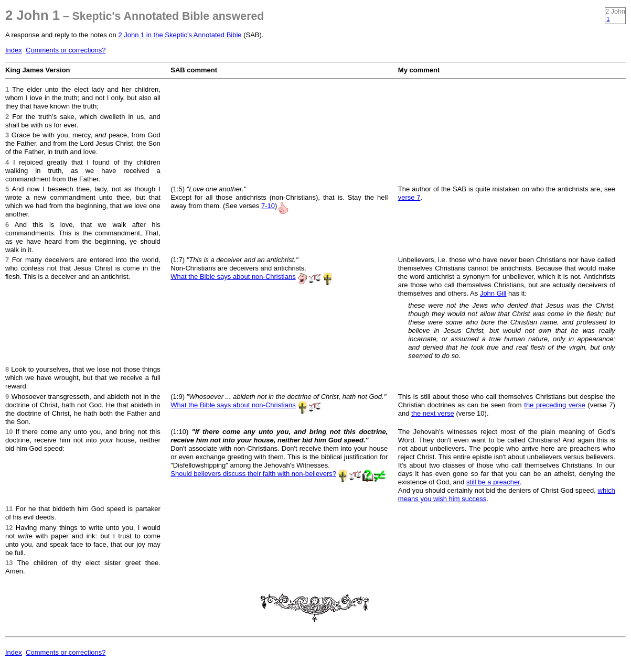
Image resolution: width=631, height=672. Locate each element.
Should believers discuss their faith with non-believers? (253, 474)
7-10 (268, 206)
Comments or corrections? (66, 50)
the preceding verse (554, 405)
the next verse (433, 413)
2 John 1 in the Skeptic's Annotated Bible (180, 35)
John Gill (493, 293)
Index (14, 50)
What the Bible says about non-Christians (233, 277)
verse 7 (409, 197)
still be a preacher (493, 482)
